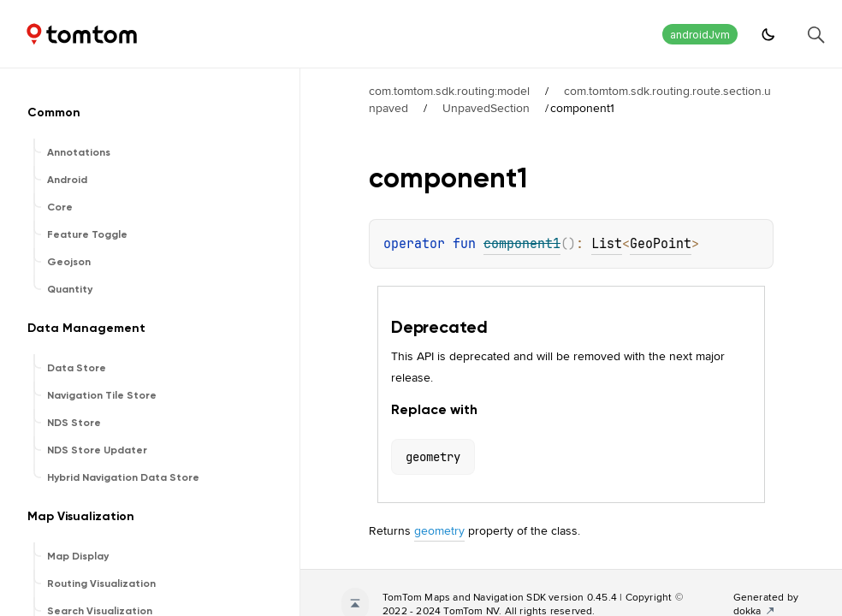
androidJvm (700, 35)
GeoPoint (661, 244)
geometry (439, 530)
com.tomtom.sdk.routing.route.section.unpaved (570, 99)
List (607, 244)
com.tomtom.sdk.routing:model (449, 91)
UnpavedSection (486, 108)
